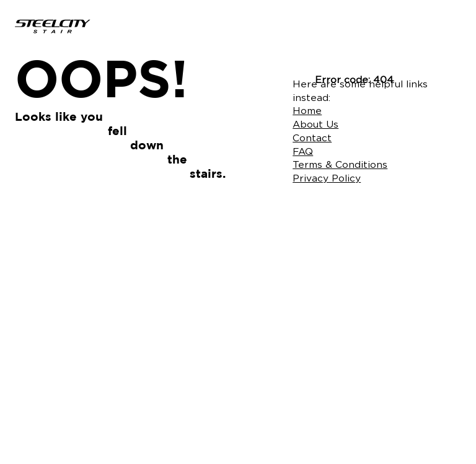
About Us (315, 124)
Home (307, 111)
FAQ (303, 151)
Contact (312, 138)
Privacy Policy (327, 178)
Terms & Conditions (340, 164)
